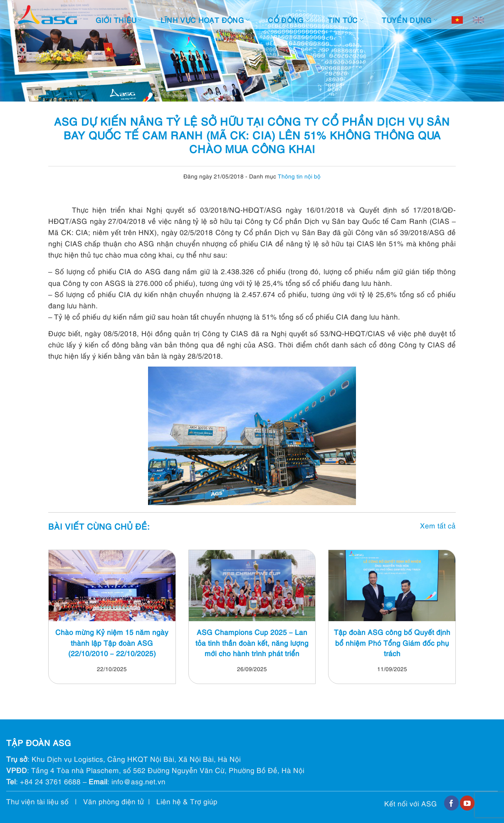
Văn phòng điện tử (114, 801)
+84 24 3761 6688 (50, 781)
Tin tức (346, 20)
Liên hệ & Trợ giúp (187, 801)
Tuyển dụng (410, 20)
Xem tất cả (438, 525)
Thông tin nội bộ (299, 176)
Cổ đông (289, 20)
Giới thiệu (119, 20)
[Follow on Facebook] (451, 803)
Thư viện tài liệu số (37, 801)
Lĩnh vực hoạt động (205, 20)
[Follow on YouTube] (467, 803)
